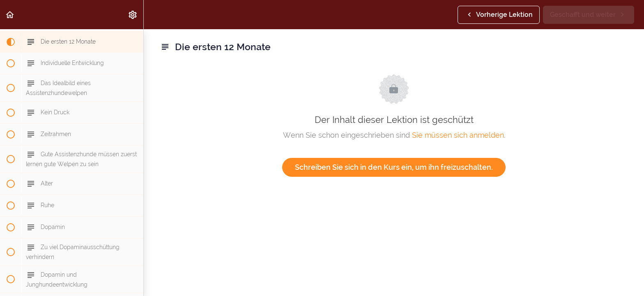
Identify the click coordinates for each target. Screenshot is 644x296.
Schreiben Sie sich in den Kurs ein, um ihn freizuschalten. (394, 167)
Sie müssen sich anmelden (458, 135)
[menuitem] (133, 15)
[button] (10, 15)
